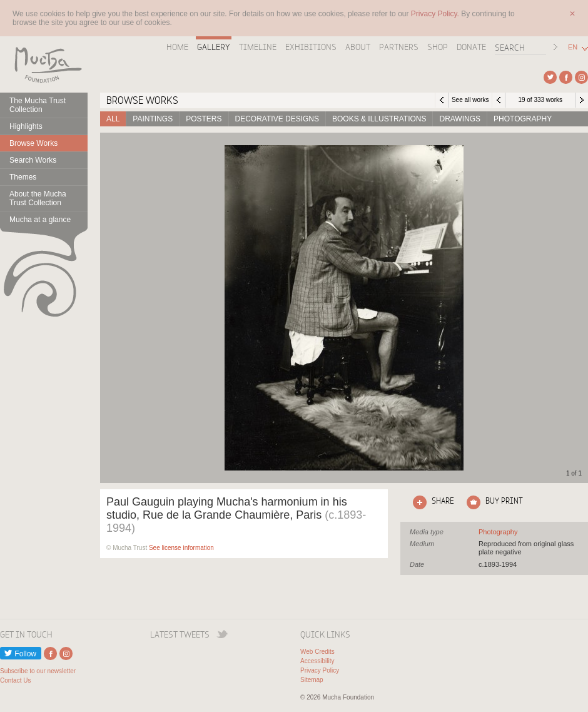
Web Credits (317, 652)
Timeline (258, 47)
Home (177, 47)
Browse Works (33, 143)
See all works (470, 100)
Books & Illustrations (379, 119)
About (358, 47)
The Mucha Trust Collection (38, 105)
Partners (399, 47)
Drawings (460, 119)
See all (498, 532)
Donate (471, 47)
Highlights (26, 126)
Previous (499, 100)
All (113, 119)
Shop (438, 47)
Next (582, 100)
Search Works (33, 160)
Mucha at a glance (40, 220)
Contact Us (15, 680)
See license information (181, 548)
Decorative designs (277, 119)
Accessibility (317, 661)
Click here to (431, 502)
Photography (523, 119)
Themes (23, 177)
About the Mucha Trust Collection (38, 198)
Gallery (214, 47)
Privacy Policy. (436, 14)
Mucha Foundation (44, 64)
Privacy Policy (320, 670)
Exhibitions (311, 47)
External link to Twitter (550, 77)
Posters (204, 119)
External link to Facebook (566, 77)
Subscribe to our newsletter (38, 671)
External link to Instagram (581, 77)
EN (573, 47)
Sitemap (312, 680)
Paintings (153, 119)
